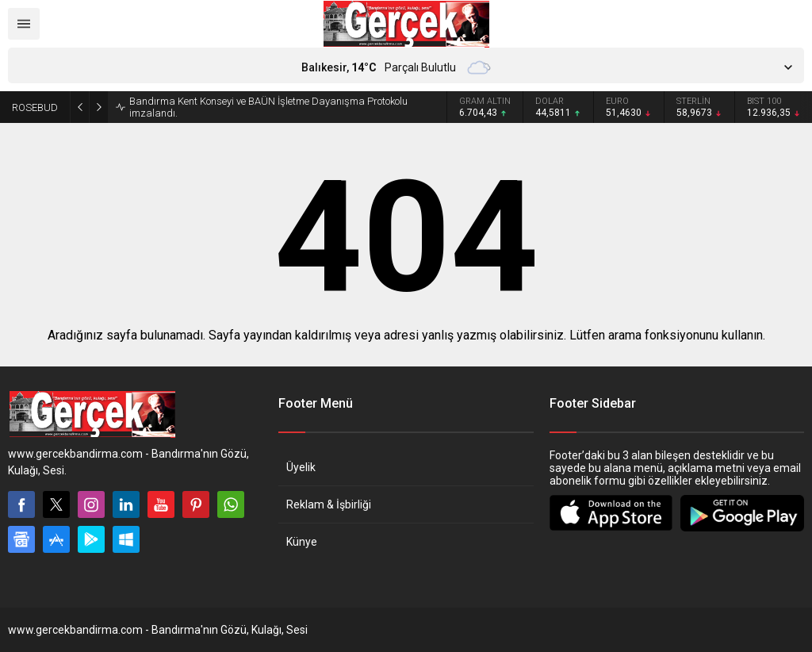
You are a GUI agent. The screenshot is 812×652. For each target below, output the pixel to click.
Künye (302, 542)
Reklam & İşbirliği (329, 504)
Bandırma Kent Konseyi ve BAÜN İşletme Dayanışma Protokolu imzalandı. (268, 107)
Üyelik (301, 467)
